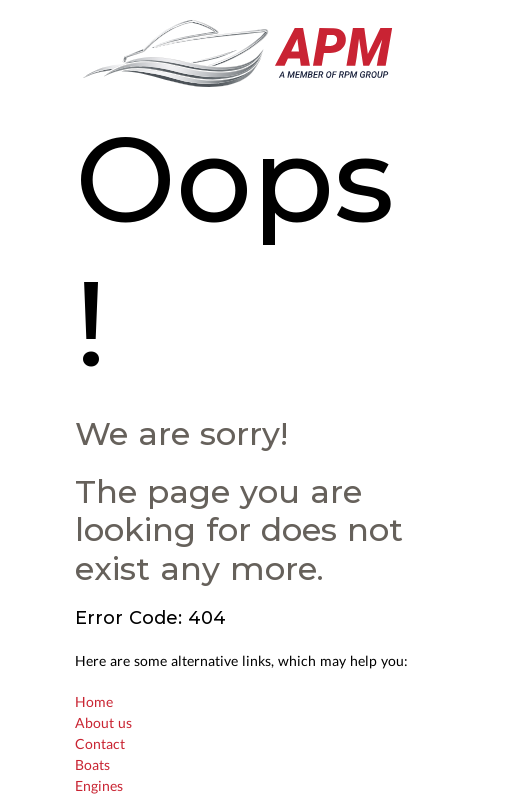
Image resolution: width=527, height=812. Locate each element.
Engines (99, 785)
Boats (92, 764)
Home (94, 701)
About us (103, 722)
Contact (100, 743)
